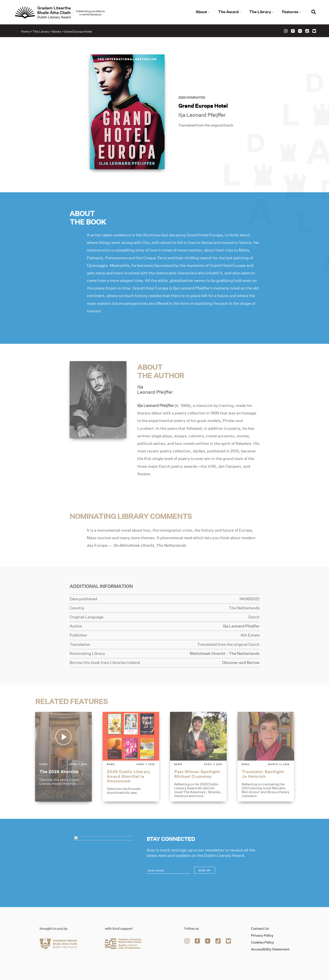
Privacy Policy (262, 935)
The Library (260, 12)
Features (290, 12)
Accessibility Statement (270, 949)
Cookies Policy (263, 942)
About (201, 12)
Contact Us (260, 929)
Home (25, 32)
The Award (228, 12)
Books (57, 32)
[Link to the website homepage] (60, 13)
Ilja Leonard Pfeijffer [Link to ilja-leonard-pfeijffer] (202, 115)
